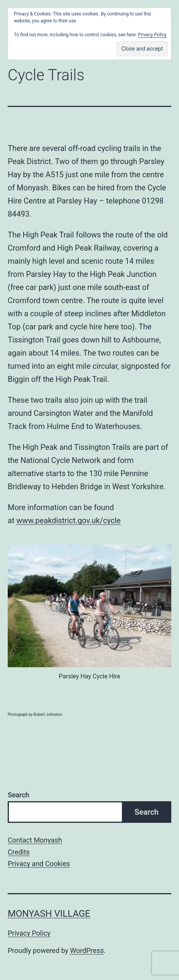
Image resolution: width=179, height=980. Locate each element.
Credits (19, 852)
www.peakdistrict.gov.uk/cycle (68, 521)
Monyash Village (49, 914)
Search (19, 795)
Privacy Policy (29, 933)
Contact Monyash (35, 840)
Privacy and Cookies (39, 864)
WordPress (87, 950)
